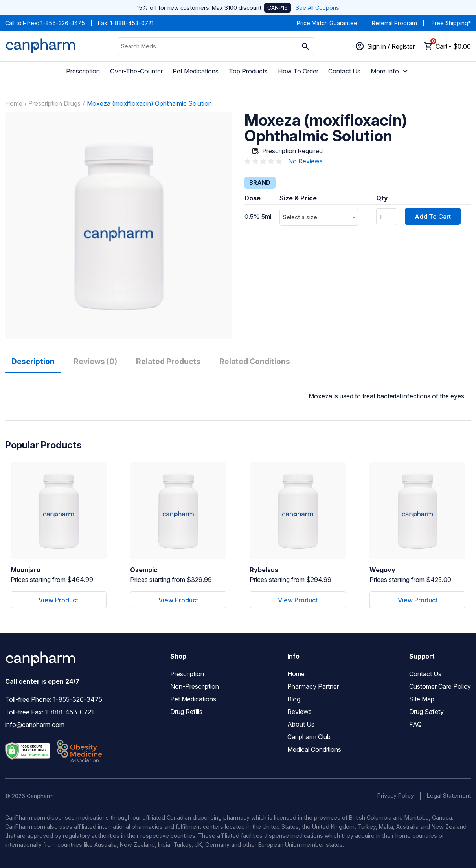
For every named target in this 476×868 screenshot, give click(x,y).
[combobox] (319, 217)
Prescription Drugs (54, 103)
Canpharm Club (309, 737)
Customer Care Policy (440, 686)
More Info (390, 71)
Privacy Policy (396, 796)
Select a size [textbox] (300, 217)
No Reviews (305, 161)
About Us (301, 724)
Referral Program (394, 23)
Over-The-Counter (136, 71)
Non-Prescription (195, 686)
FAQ (415, 724)
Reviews (300, 712)
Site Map (422, 699)
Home (14, 103)
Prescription (83, 71)
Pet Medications (196, 71)
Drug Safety (426, 712)
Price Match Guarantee (327, 23)
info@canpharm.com (35, 725)
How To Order (298, 71)
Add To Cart (433, 217)
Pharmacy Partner (313, 686)
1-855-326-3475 (63, 23)
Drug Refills (186, 712)
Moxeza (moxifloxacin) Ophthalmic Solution (149, 103)
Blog (294, 699)
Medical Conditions (314, 749)
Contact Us (344, 71)
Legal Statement (449, 796)
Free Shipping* (451, 23)
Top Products (248, 71)
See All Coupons (317, 8)
